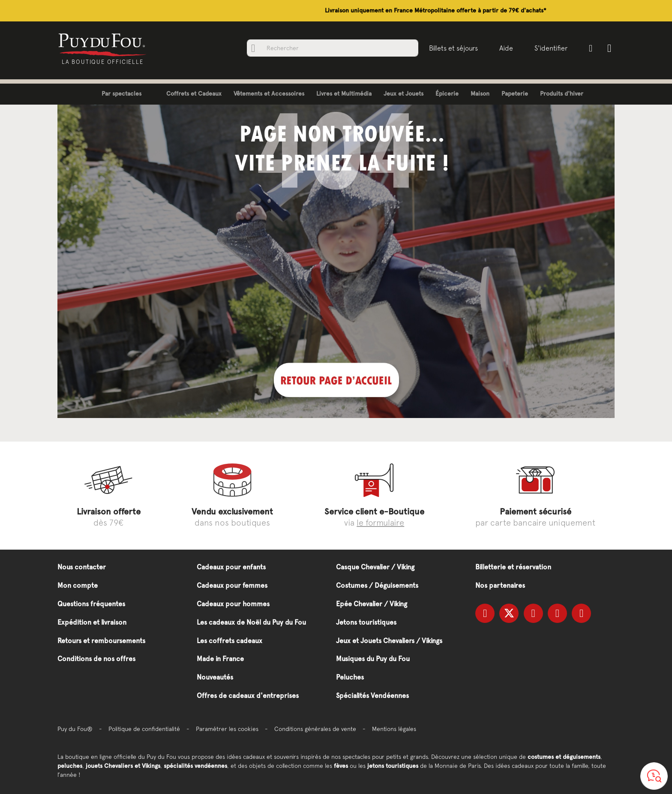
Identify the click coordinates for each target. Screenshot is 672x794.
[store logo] (103, 44)
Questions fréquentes (91, 604)
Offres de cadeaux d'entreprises (248, 696)
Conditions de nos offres (96, 659)
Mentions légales (394, 729)
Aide (505, 48)
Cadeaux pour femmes (232, 585)
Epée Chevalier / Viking (372, 604)
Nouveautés (215, 677)
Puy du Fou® (75, 729)
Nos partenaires (500, 585)
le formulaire (380, 522)
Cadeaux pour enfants (231, 567)
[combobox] (332, 48)
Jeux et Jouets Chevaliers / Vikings (389, 641)
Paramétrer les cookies (227, 729)
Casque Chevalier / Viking (375, 567)
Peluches (350, 677)
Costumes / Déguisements (377, 585)
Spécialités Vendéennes (372, 696)
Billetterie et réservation (513, 567)
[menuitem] (115, 94)
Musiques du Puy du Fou (373, 659)
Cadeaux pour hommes (233, 604)
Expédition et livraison (92, 622)
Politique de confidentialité (144, 729)
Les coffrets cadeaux (229, 641)
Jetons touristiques (366, 622)
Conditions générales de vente (315, 729)
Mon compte (78, 585)
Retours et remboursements (101, 641)
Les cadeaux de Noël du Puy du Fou (251, 622)
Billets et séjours (453, 48)
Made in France (220, 659)
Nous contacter (82, 567)
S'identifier (550, 48)
